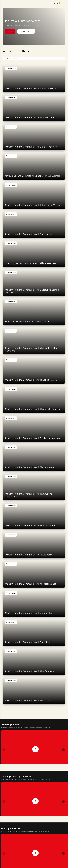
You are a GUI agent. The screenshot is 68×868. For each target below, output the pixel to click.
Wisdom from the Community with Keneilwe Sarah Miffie (33, 526)
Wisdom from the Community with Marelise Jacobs (30, 118)
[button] (63, 750)
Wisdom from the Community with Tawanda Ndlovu (31, 380)
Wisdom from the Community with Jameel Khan (29, 613)
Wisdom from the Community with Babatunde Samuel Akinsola (32, 291)
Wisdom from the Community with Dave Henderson (31, 147)
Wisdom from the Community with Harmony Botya (30, 88)
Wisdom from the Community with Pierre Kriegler (30, 467)
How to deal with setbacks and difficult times (27, 322)
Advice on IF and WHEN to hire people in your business (32, 176)
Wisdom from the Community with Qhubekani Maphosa (33, 438)
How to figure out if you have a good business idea (30, 263)
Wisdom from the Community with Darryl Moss (28, 234)
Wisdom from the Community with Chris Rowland (30, 642)
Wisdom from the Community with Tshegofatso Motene (33, 205)
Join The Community (26, 31)
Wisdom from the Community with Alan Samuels (29, 671)
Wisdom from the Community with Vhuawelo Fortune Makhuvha (32, 349)
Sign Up (10, 31)
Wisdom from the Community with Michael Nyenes (30, 584)
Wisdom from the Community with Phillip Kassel (29, 555)
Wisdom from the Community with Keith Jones (28, 700)
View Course (11, 69)
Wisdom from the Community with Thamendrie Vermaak (33, 409)
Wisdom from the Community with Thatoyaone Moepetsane (28, 495)
